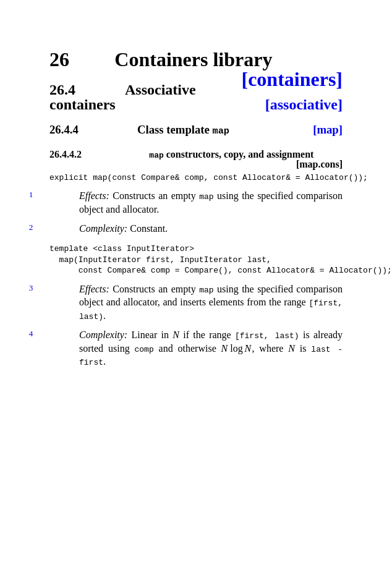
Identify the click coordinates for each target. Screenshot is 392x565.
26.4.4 (64, 130)
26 (59, 59)
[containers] (292, 79)
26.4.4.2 (66, 154)
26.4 (62, 90)
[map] (328, 130)
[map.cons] (319, 164)
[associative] (304, 104)
